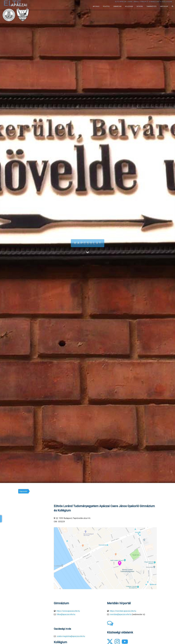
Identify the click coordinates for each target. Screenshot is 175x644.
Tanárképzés (151, 6)
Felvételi (106, 6)
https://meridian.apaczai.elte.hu (123, 611)
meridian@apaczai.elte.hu (121, 614)
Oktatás (140, 6)
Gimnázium (117, 6)
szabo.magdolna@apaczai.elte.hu (71, 636)
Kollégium (129, 6)
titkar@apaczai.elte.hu (66, 614)
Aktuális (96, 6)
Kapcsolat (164, 6)
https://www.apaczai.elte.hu (68, 611)
